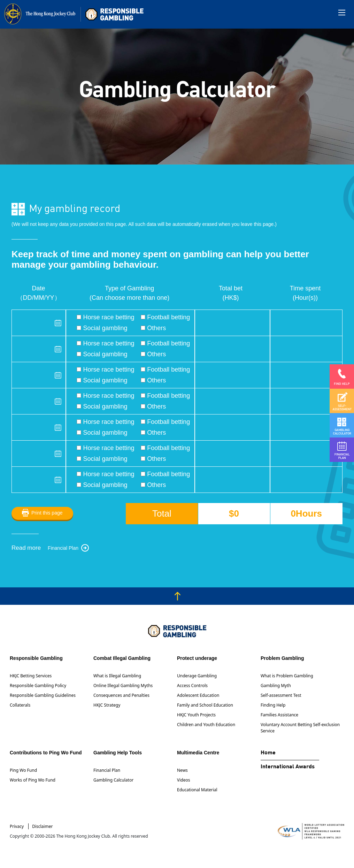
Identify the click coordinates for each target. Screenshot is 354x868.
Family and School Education (205, 705)
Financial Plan (63, 548)
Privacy (17, 826)
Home (268, 753)
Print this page (47, 513)
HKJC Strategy (107, 705)
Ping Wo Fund (23, 770)
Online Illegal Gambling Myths (123, 686)
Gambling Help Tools (118, 753)
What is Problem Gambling (287, 676)
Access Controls (192, 686)
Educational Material (197, 790)
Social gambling (102, 328)
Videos (183, 780)
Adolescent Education (198, 695)
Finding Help (273, 705)
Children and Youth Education (206, 725)
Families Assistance (279, 715)
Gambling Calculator (113, 780)
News (182, 770)
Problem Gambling (282, 658)
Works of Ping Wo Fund (33, 780)
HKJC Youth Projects (196, 715)
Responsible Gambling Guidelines (43, 695)
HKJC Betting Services (31, 676)
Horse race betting (105, 317)
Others (153, 328)
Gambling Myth (276, 686)
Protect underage (197, 658)
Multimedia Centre (198, 753)
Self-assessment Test (281, 695)
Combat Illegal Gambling (122, 658)
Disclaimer (42, 826)
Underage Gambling (197, 676)
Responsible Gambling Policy (38, 686)
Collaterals (20, 705)
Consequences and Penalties (121, 695)
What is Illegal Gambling (117, 676)
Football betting (165, 317)
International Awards (288, 767)
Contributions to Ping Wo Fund (46, 753)
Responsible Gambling (36, 658)
